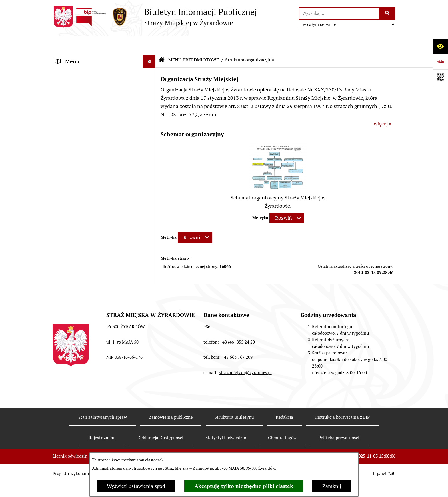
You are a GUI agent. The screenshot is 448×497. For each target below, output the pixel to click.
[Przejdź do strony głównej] (155, 17)
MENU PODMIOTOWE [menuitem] (80, 57)
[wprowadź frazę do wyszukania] (339, 13)
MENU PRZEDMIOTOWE (194, 43)
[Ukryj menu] (149, 44)
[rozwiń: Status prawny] (150, 73)
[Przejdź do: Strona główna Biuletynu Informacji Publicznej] (162, 43)
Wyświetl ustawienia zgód (136, 486)
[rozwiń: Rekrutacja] (150, 294)
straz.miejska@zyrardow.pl (245, 410)
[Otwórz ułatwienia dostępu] (440, 46)
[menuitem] (104, 73)
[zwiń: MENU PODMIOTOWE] (150, 57)
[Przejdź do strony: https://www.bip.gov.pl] (440, 62)
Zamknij (332, 486)
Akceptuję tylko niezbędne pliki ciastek (244, 486)
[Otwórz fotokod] (440, 77)
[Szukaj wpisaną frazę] (388, 13)
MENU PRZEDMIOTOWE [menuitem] (83, 140)
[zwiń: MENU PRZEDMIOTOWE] (150, 140)
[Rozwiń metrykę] (287, 201)
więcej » (382, 107)
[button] (278, 172)
